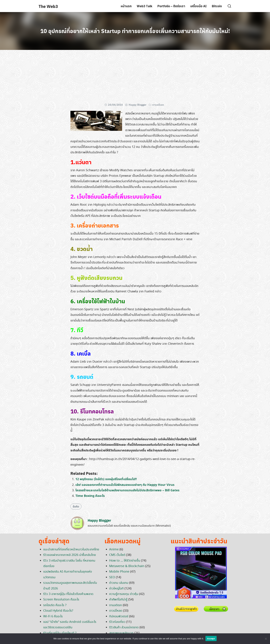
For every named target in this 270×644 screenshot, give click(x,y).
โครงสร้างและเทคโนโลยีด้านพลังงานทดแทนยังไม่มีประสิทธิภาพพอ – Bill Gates (127, 490)
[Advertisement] (135, 77)
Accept (211, 638)
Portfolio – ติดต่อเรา (171, 6)
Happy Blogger (137, 105)
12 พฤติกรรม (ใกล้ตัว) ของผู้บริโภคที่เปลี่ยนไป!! (106, 479)
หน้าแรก (126, 6)
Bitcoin (217, 6)
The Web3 (48, 6)
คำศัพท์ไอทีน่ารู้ (118, 600)
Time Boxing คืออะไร (90, 496)
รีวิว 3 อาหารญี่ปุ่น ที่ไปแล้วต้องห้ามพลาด (68, 594)
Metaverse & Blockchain (127, 566)
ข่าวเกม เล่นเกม (119, 583)
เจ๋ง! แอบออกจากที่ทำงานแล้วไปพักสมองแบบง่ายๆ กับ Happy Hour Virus (125, 485)
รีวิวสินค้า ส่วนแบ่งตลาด (124, 627)
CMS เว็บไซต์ (117, 555)
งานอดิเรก (158, 105)
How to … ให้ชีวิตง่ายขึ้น (125, 561)
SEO (112, 577)
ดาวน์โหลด (116, 611)
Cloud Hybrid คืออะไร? (58, 611)
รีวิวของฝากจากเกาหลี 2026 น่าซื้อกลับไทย (70, 555)
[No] (266, 639)
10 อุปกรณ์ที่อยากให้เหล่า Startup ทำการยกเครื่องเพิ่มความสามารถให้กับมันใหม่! (135, 31)
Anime (114, 550)
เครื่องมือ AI (198, 6)
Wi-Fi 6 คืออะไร (53, 616)
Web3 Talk (144, 6)
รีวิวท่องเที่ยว (117, 622)
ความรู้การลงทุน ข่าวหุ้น (124, 594)
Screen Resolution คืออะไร (61, 600)
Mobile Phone (119, 572)
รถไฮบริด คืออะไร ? (55, 605)
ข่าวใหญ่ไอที (116, 589)
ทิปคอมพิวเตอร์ (119, 616)
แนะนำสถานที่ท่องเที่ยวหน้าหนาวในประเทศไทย (71, 550)
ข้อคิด (76, 506)
